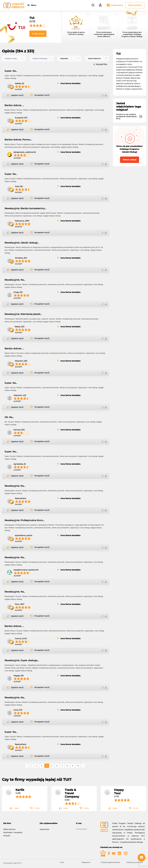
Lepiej (16, 808)
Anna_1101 (18, 710)
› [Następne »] (83, 766)
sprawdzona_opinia (23, 535)
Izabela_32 (19, 83)
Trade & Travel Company (72, 793)
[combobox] (14, 59)
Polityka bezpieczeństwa (110, 862)
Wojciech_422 (20, 395)
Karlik (20, 790)
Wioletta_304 (21, 258)
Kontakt (79, 831)
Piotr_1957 (20, 604)
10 (78, 766)
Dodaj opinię (117, 5)
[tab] (20, 823)
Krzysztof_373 (21, 118)
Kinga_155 (18, 292)
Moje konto (44, 828)
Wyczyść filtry (102, 64)
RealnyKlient (21, 498)
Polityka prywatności (135, 862)
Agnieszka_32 (20, 464)
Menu (34, 5)
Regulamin (86, 862)
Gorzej (37, 808)
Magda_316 (19, 676)
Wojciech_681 (21, 361)
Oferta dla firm (135, 5)
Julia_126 (19, 186)
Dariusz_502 (19, 430)
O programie (81, 828)
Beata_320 (20, 327)
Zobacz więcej (130, 160)
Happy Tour (119, 791)
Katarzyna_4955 (22, 221)
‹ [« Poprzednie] (27, 766)
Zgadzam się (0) (17, 95)
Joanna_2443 (21, 638)
